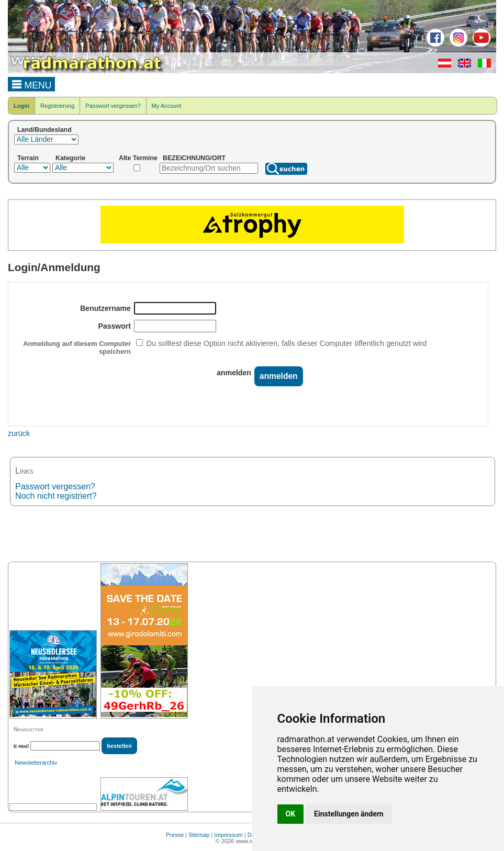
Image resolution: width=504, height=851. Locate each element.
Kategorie (70, 158)
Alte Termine (138, 158)
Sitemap (199, 835)
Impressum (228, 835)
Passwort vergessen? (113, 106)
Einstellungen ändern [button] (349, 814)
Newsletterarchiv (36, 763)
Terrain (28, 158)
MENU (32, 84)
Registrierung (57, 106)
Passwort (115, 326)
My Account (167, 106)
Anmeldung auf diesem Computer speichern (77, 348)
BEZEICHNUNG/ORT (194, 158)
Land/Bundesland (44, 130)
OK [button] (291, 814)
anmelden (234, 373)
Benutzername (105, 308)
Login (21, 106)
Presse (175, 835)
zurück (19, 433)
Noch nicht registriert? (56, 496)
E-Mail (21, 746)
